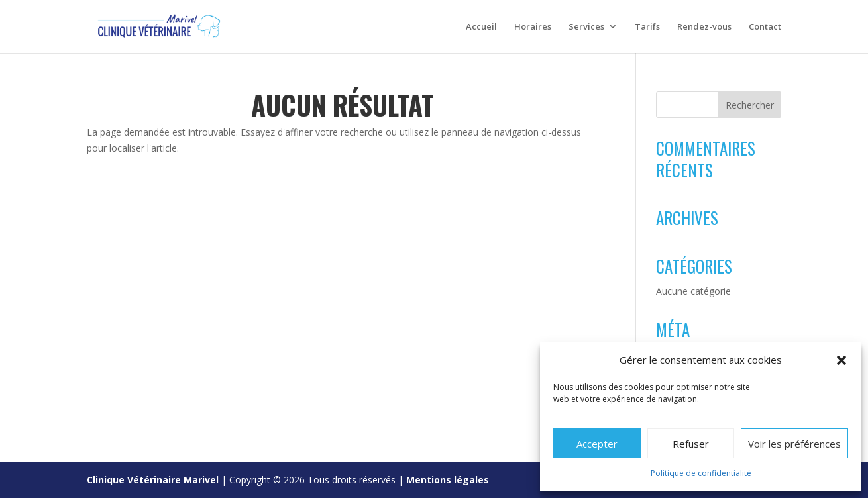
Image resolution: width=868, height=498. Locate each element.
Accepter (597, 444)
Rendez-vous (704, 27)
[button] (841, 360)
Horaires (533, 27)
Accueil (481, 27)
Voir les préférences (794, 444)
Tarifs (647, 27)
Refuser (691, 444)
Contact (765, 27)
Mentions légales (448, 480)
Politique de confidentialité (701, 473)
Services (586, 27)
